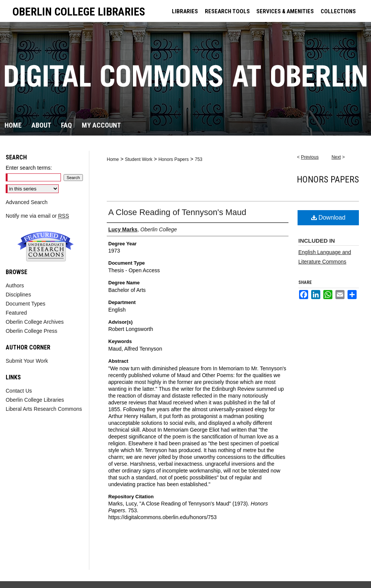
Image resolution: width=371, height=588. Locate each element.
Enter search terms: (29, 168)
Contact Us (19, 391)
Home (113, 159)
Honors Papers (173, 159)
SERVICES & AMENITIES (285, 11)
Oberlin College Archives (35, 322)
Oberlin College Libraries (35, 400)
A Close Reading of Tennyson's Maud (177, 212)
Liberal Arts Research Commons (44, 409)
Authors (15, 285)
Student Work (139, 159)
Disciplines (18, 295)
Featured (16, 313)
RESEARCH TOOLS (227, 11)
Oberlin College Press (31, 331)
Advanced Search (27, 202)
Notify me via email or (37, 216)
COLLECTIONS (338, 11)
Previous (310, 157)
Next (336, 157)
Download (328, 218)
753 (198, 159)
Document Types (26, 304)
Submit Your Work (27, 361)
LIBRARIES (185, 11)
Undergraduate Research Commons (45, 246)
